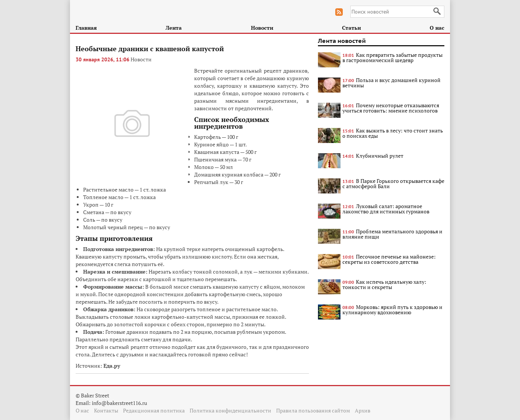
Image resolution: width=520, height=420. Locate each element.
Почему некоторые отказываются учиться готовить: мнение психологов (391, 108)
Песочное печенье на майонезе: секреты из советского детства (389, 259)
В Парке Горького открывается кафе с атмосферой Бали (393, 183)
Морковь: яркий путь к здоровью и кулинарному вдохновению (392, 310)
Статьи (351, 28)
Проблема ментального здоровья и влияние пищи (392, 234)
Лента (174, 28)
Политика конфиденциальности (230, 410)
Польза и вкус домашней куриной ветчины (392, 83)
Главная (86, 28)
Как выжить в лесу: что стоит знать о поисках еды (393, 133)
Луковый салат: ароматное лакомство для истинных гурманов (386, 209)
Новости (262, 28)
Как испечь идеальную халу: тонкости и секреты (384, 284)
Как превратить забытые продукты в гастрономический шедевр (392, 57)
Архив (363, 410)
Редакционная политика (154, 410)
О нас (437, 28)
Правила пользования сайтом (313, 410)
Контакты (106, 410)
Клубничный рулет (380, 156)
